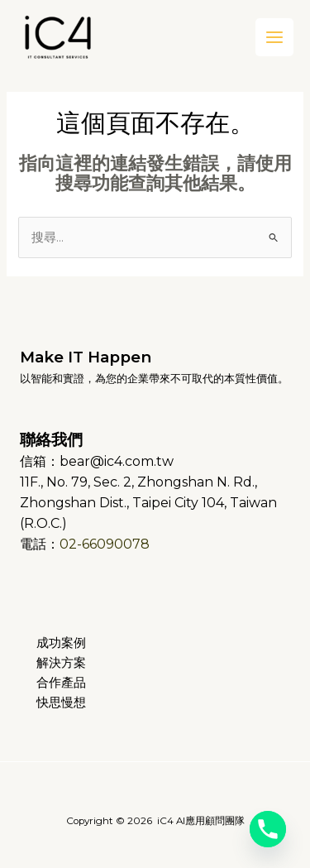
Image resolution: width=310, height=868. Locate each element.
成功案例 (61, 643)
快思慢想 (61, 703)
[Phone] (268, 829)
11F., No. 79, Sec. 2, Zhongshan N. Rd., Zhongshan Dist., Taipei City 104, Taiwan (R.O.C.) (148, 503)
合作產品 (61, 683)
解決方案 (61, 663)
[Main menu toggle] (274, 37)
